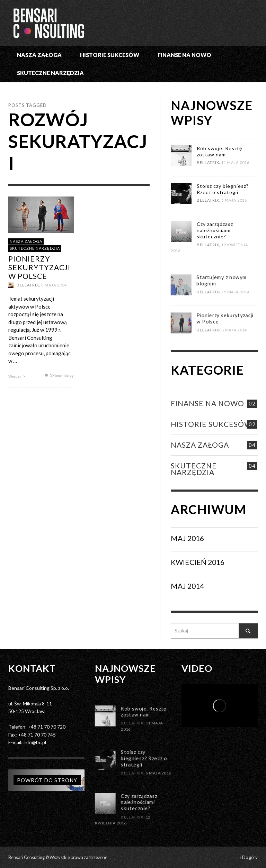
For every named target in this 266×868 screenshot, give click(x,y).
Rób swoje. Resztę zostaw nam (219, 151)
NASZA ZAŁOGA (26, 241)
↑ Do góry (249, 857)
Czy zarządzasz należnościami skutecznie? (215, 230)
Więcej (17, 376)
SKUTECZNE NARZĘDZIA (35, 248)
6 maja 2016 (234, 200)
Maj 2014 (187, 586)
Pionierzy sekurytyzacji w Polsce (39, 267)
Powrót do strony (47, 780)
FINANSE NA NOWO (207, 403)
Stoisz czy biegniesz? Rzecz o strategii (222, 189)
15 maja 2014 (236, 316)
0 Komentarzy (58, 375)
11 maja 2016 (235, 163)
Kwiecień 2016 (198, 562)
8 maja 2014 (54, 285)
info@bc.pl (35, 742)
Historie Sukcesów (211, 424)
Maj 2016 (187, 538)
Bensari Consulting (26, 857)
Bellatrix (28, 285)
